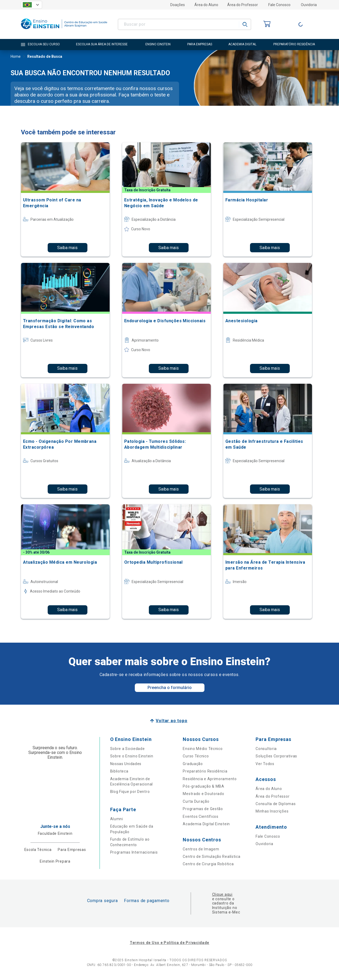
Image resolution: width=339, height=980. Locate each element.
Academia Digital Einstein (206, 824)
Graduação (193, 764)
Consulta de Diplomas (276, 804)
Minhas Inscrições (272, 811)
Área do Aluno (206, 5)
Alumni (117, 819)
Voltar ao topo (171, 721)
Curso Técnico (196, 756)
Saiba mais (67, 248)
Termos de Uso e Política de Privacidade (169, 943)
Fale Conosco (279, 5)
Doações (178, 5)
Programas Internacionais (134, 852)
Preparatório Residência (205, 771)
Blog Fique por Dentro (130, 792)
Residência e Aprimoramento (210, 779)
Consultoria (266, 749)
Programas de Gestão (203, 809)
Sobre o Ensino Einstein (132, 756)
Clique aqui (222, 894)
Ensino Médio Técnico (203, 749)
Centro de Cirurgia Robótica (208, 864)
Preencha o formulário (170, 688)
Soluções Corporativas (276, 756)
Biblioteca (119, 771)
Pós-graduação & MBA (203, 786)
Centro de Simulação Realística (211, 857)
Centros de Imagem (201, 849)
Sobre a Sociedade (128, 749)
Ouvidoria (309, 5)
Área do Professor (243, 5)
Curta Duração (196, 801)
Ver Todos (265, 764)
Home (16, 57)
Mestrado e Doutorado (203, 794)
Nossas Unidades (126, 764)
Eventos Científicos (200, 816)
